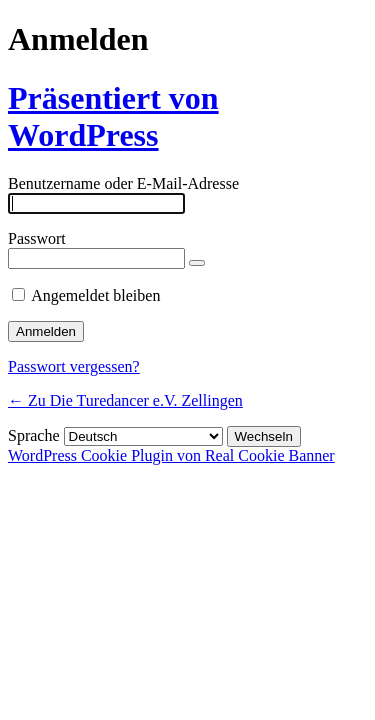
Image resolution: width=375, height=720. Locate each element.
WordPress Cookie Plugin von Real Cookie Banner (171, 455)
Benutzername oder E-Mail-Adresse (123, 183)
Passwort (37, 238)
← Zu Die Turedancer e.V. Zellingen (125, 400)
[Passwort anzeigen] (197, 263)
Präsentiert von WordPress (113, 116)
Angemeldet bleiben (95, 295)
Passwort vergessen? (74, 366)
